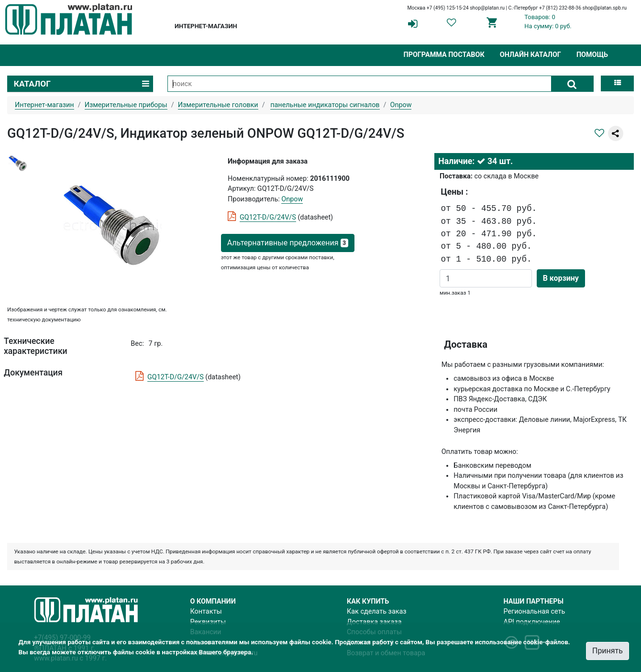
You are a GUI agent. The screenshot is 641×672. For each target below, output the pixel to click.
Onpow (292, 199)
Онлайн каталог (530, 55)
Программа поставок (444, 55)
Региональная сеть (535, 611)
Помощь (592, 55)
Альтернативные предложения (288, 243)
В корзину (561, 278)
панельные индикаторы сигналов (325, 105)
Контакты (206, 611)
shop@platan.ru (487, 8)
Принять (608, 651)
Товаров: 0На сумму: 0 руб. (548, 22)
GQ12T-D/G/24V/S (268, 217)
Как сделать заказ (377, 611)
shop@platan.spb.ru (605, 8)
